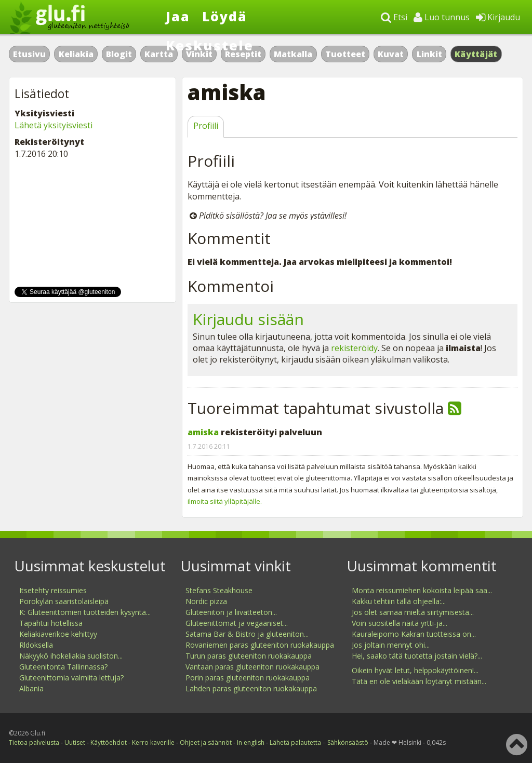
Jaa (178, 16)
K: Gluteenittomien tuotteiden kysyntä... (85, 612)
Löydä (225, 16)
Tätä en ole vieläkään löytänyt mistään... (419, 681)
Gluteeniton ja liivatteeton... (231, 612)
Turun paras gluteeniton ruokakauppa (249, 656)
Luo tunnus (442, 17)
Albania (31, 688)
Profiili (206, 126)
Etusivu (29, 54)
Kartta (159, 54)
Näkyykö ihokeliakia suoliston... (71, 656)
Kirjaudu (498, 17)
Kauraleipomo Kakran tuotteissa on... (414, 634)
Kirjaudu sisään (248, 319)
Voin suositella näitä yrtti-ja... (400, 623)
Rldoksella (36, 645)
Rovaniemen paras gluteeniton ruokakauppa (260, 645)
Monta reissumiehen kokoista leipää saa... (422, 590)
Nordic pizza (206, 601)
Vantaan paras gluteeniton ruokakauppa (252, 667)
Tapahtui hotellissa (51, 623)
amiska (203, 432)
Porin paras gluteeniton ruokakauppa (248, 678)
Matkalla (293, 54)
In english (251, 742)
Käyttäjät (476, 54)
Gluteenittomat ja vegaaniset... (237, 623)
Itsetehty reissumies (53, 590)
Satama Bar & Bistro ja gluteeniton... (247, 634)
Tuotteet (345, 54)
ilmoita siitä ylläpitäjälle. (225, 501)
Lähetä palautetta (295, 742)
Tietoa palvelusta (34, 742)
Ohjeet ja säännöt (206, 742)
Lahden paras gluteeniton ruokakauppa (251, 688)
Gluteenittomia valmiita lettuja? (71, 678)
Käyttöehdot (109, 742)
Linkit (429, 54)
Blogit (119, 54)
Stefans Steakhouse (219, 590)
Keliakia (76, 54)
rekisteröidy (354, 348)
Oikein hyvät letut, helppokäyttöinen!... (415, 670)
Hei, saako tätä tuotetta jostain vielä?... (417, 656)
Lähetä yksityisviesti (54, 125)
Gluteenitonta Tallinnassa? (63, 667)
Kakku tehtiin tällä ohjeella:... (399, 601)
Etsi (394, 17)
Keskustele (210, 45)
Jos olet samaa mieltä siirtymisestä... (413, 612)
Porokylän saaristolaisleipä (64, 601)
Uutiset (75, 742)
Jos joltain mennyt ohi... (391, 645)
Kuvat (391, 54)
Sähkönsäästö (348, 742)
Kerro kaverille (153, 742)
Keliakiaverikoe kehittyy (58, 634)
